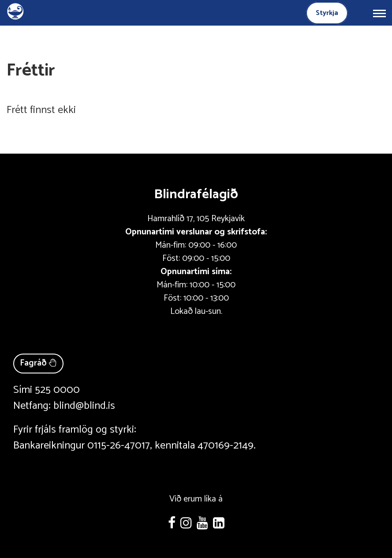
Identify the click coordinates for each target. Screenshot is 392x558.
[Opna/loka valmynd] (379, 13)
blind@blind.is (84, 406)
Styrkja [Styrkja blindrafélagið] (327, 13)
